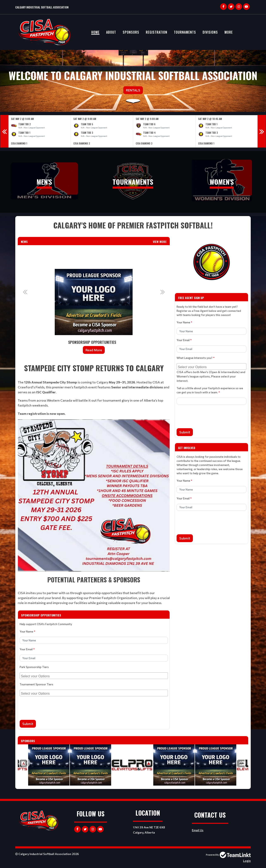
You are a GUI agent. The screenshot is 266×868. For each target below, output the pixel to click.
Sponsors (131, 32)
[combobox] (94, 676)
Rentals (133, 90)
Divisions (210, 32)
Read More (94, 350)
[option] (40, 131)
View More (160, 242)
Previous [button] (4, 131)
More (229, 32)
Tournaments (185, 32)
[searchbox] (94, 676)
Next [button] (262, 131)
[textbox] (133, 225)
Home (95, 32)
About (111, 32)
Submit (28, 724)
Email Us (198, 830)
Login (247, 861)
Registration (157, 32)
